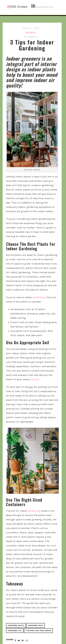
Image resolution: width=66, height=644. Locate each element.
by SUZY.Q (31, 32)
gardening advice (16, 625)
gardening (39, 297)
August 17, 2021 (31, 28)
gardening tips (15, 631)
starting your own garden (38, 631)
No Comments (31, 37)
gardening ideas (36, 625)
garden (35, 379)
